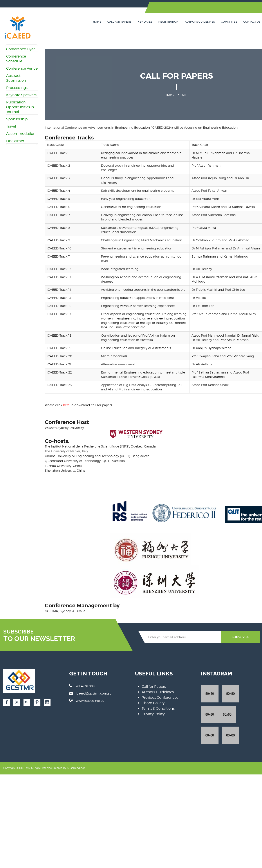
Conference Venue (22, 68)
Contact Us (252, 22)
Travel (11, 126)
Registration (168, 22)
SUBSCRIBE (241, 637)
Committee (229, 22)
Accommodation (21, 134)
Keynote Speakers (21, 95)
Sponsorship (17, 119)
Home (97, 22)
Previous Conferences (160, 697)
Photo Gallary (153, 703)
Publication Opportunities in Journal (20, 107)
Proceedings (17, 88)
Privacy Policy (153, 714)
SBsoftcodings (76, 747)
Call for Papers (119, 22)
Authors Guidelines (200, 22)
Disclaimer (15, 141)
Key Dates (145, 22)
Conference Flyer (20, 49)
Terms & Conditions (158, 708)
